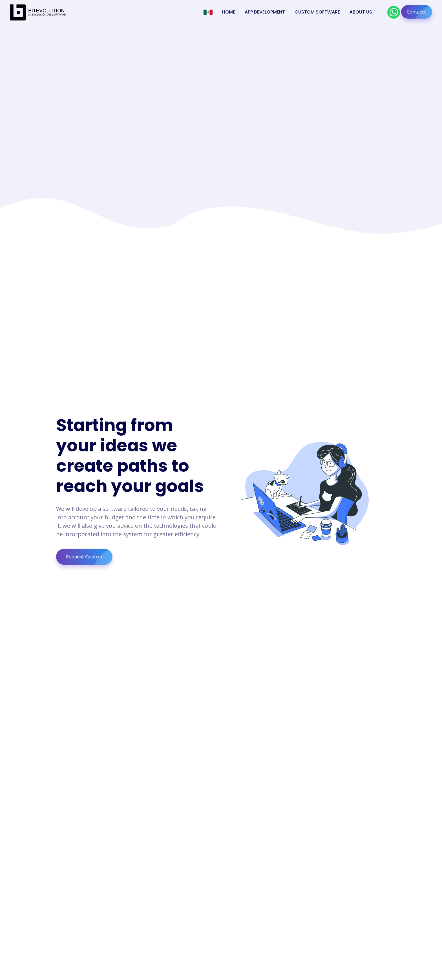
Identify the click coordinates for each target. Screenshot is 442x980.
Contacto (419, 12)
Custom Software (317, 12)
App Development (265, 12)
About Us (361, 12)
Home (229, 12)
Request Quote (89, 569)
